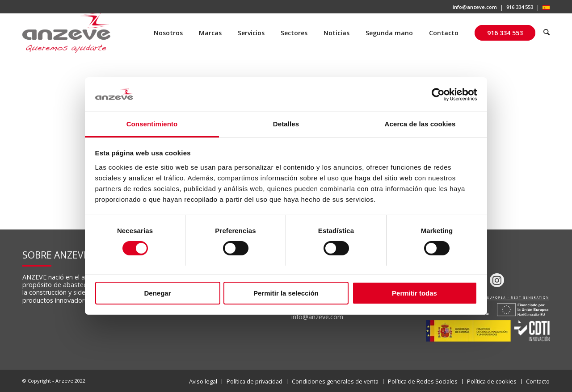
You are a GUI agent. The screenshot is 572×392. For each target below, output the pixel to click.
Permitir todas (414, 293)
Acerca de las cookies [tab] (420, 124)
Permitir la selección (286, 293)
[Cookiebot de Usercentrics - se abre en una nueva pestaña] (438, 94)
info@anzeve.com (475, 7)
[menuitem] (475, 8)
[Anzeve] (66, 33)
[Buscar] (547, 33)
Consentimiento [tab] (152, 124)
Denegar (157, 293)
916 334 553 (520, 7)
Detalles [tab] (286, 124)
